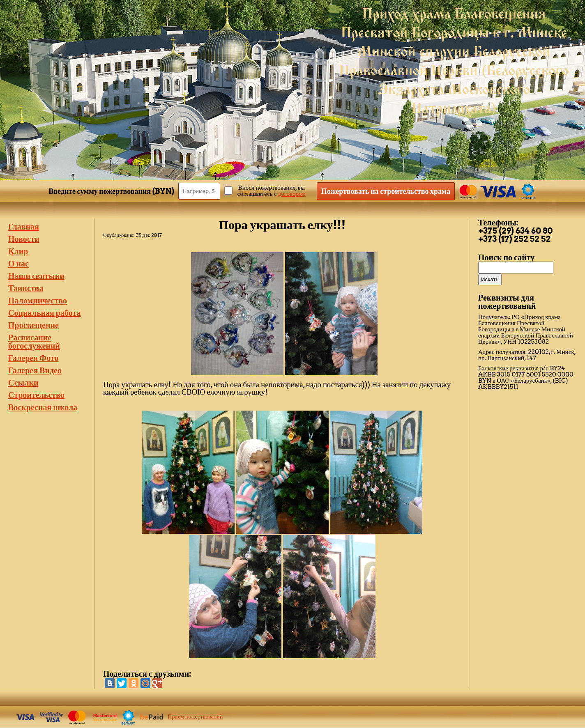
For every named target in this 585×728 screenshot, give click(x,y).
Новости (24, 239)
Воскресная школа (43, 407)
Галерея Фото (33, 358)
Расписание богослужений (34, 342)
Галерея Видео (35, 370)
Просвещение (33, 325)
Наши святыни (36, 276)
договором (292, 194)
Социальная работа (44, 313)
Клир (18, 251)
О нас (18, 264)
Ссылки (23, 383)
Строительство (36, 395)
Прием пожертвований (195, 717)
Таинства (26, 288)
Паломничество (38, 301)
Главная (24, 227)
